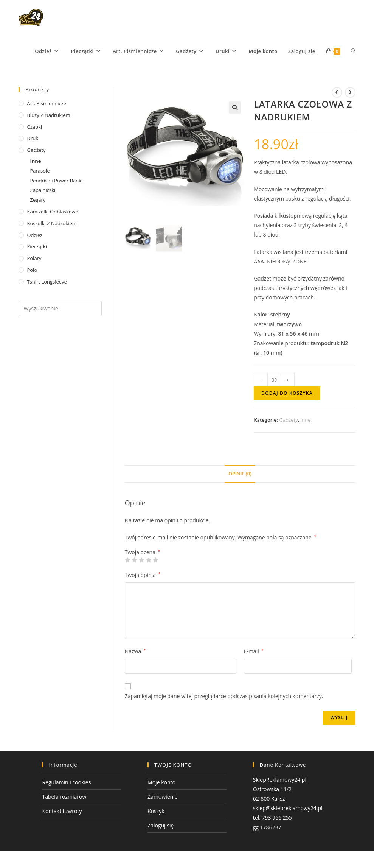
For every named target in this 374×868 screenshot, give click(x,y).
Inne (306, 420)
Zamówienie (162, 797)
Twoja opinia (143, 575)
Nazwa (135, 651)
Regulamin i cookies (66, 782)
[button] (235, 108)
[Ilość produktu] (274, 380)
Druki (33, 138)
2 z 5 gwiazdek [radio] (134, 560)
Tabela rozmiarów (64, 797)
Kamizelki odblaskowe (52, 212)
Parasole (40, 171)
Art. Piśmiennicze (47, 103)
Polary (34, 258)
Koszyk (156, 811)
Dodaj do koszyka (287, 393)
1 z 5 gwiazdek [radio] (127, 560)
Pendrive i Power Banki (56, 181)
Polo (32, 270)
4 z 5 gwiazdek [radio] (149, 560)
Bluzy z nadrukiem (48, 115)
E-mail (254, 651)
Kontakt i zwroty (62, 811)
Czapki (34, 127)
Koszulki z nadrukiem (52, 223)
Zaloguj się (161, 825)
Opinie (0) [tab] (240, 474)
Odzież (35, 235)
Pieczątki (37, 246)
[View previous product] (337, 92)
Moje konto (161, 782)
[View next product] (350, 92)
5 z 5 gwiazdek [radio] (155, 560)
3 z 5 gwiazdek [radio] (141, 560)
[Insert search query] (60, 309)
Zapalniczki (43, 190)
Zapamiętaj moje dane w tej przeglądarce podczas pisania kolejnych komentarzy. (224, 696)
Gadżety (289, 420)
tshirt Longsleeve (47, 282)
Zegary (38, 200)
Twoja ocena (142, 552)
